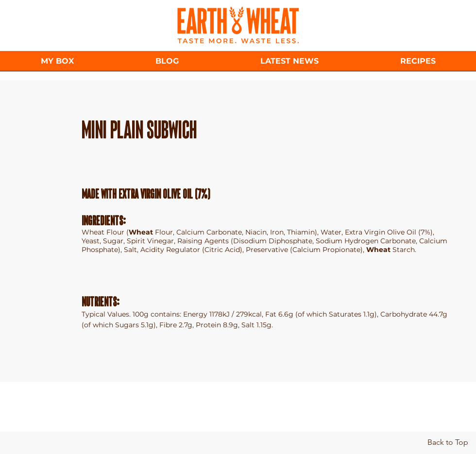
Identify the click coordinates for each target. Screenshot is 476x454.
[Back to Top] (448, 442)
